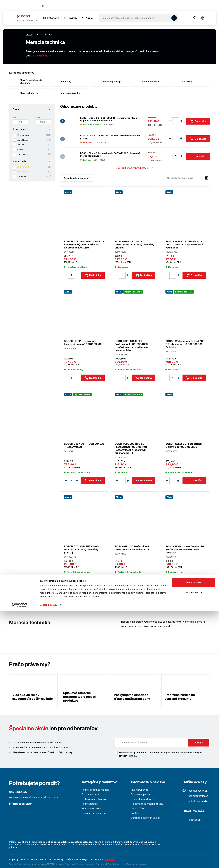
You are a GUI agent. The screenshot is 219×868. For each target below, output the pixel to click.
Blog (186, 6)
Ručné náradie (90, 804)
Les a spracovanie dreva (95, 813)
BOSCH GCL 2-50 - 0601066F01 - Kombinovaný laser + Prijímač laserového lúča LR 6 (110, 119)
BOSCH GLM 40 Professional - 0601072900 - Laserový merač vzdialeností (110, 154)
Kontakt (211, 6)
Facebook (192, 820)
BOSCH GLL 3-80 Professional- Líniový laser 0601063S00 (184, 445)
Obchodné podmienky (143, 799)
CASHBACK (34, 154)
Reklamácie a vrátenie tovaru (147, 804)
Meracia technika (91, 808)
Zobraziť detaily (49, 862)
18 (200, 600)
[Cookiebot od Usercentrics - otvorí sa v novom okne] (20, 862)
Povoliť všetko (194, 840)
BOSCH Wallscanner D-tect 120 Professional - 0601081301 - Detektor (185, 549)
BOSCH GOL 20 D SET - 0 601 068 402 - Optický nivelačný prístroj (82, 549)
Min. (15, 118)
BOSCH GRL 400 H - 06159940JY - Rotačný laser (84, 445)
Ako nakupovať (139, 790)
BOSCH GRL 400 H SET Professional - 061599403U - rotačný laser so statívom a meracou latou (132, 346)
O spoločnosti (172, 6)
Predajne (198, 6)
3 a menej (34, 176)
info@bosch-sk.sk (21, 804)
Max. (38, 118)
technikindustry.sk (195, 791)
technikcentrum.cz (195, 796)
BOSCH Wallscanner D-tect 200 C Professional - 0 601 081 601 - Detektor (185, 344)
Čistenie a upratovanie (94, 799)
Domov (29, 34)
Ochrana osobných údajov (146, 818)
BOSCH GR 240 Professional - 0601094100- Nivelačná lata (133, 548)
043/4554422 (53, 6)
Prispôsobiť (194, 850)
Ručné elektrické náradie (95, 790)
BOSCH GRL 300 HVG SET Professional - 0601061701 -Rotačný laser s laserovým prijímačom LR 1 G (132, 448)
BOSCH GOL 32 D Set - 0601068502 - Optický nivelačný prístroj (110, 137)
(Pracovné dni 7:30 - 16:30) (77, 6)
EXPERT (34, 145)
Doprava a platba (141, 794)
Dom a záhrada (90, 794)
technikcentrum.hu (195, 801)
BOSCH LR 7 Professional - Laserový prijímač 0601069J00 (83, 343)
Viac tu (132, 756)
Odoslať (198, 743)
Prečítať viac (42, 56)
